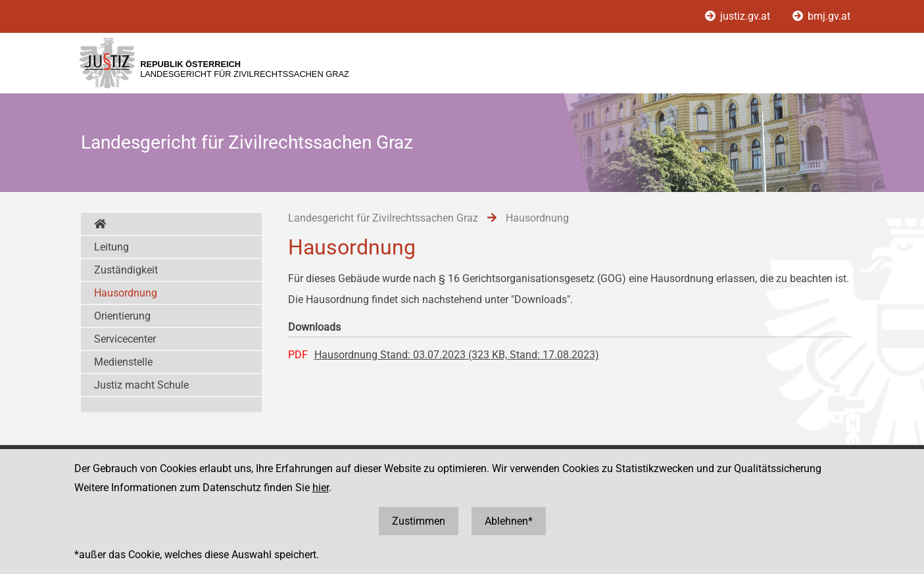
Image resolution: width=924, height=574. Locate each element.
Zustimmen (419, 521)
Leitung (111, 247)
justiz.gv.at (739, 16)
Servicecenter (125, 339)
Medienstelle (123, 362)
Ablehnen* (509, 521)
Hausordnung (126, 293)
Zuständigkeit (126, 270)
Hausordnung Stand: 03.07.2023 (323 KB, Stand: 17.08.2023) (457, 355)
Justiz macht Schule (141, 385)
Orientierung (122, 316)
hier (321, 488)
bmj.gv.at (821, 16)
